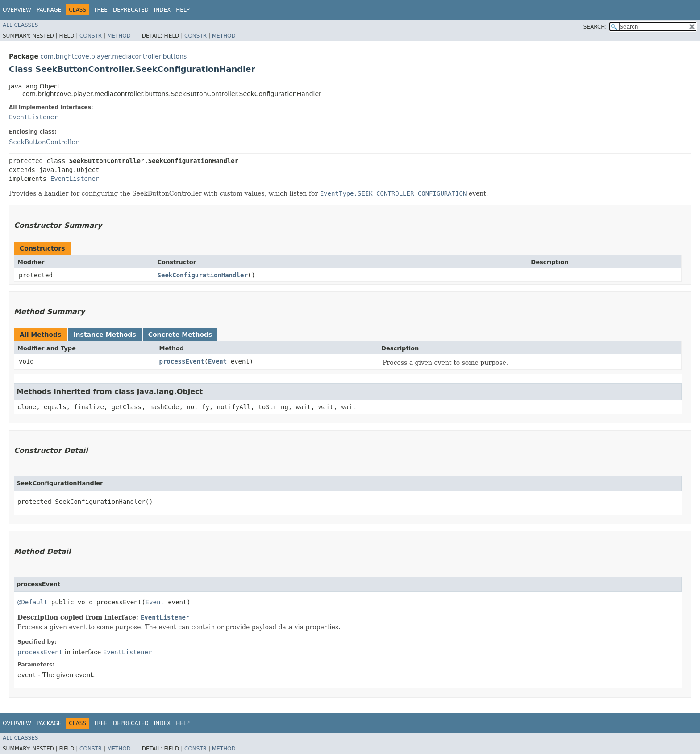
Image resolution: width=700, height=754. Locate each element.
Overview (17, 10)
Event (217, 361)
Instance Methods (104, 335)
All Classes (20, 25)
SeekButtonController (44, 142)
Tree (101, 10)
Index (162, 10)
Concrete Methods (180, 335)
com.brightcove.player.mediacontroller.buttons (113, 56)
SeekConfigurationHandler (203, 275)
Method (119, 36)
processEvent (181, 361)
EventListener (33, 117)
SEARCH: (595, 27)
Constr (91, 36)
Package (49, 10)
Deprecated (131, 10)
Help (183, 10)
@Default (32, 602)
